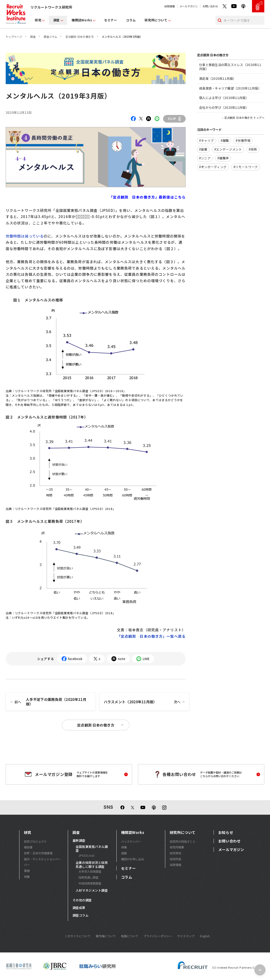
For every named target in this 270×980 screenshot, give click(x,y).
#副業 (203, 149)
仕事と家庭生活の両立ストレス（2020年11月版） (230, 67)
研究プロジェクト (35, 842)
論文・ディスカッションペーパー (42, 862)
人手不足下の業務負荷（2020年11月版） (46, 702)
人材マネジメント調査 (92, 891)
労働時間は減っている (25, 236)
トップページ (14, 37)
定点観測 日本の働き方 (80, 37)
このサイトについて (78, 936)
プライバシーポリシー (158, 936)
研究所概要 (177, 847)
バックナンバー (131, 842)
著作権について (106, 936)
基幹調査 (79, 841)
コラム (131, 20)
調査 (57, 20)
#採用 (253, 149)
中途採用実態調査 (90, 883)
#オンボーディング (213, 167)
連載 (124, 853)
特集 (27, 877)
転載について (130, 936)
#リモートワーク (246, 167)
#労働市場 (243, 140)
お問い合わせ (210, 6)
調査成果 (79, 908)
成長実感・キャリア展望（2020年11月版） (230, 88)
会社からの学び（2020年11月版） (224, 107)
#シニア (205, 158)
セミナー (111, 20)
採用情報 (169, 6)
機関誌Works (82, 20)
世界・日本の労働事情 (38, 853)
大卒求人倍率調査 (90, 871)
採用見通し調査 (88, 877)
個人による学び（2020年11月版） (224, 98)
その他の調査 (82, 900)
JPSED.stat (87, 856)
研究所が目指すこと (183, 842)
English (205, 936)
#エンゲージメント (228, 149)
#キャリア (206, 140)
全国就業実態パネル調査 (92, 849)
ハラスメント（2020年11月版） (147, 702)
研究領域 (175, 853)
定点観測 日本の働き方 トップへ (244, 118)
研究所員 (175, 859)
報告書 (28, 847)
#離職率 (223, 158)
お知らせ (226, 832)
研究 (38, 20)
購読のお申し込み (133, 859)
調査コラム (50, 37)
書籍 (27, 871)
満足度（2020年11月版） (218, 78)
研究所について (156, 20)
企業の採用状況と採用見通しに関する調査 (92, 865)
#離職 (225, 140)
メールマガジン (189, 6)
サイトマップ (186, 936)
